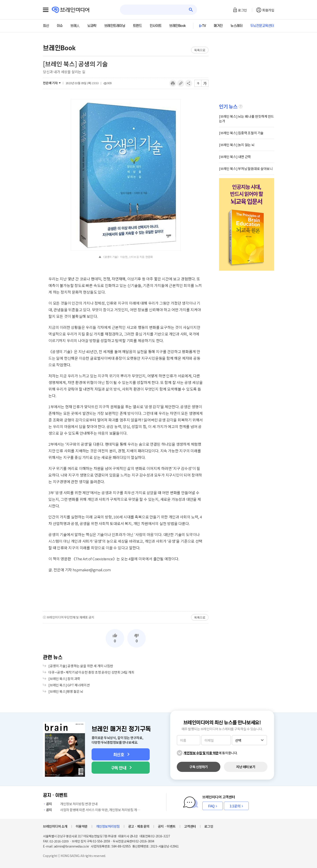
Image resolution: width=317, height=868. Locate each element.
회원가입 (268, 10)
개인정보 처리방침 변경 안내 (70, 804)
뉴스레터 (236, 26)
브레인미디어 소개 (55, 826)
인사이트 (156, 26)
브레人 (75, 26)
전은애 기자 (50, 83)
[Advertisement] (126, 592)
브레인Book (178, 26)
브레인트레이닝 (115, 26)
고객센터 (190, 826)
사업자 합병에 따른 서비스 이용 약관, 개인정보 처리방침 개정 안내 (92, 810)
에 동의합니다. (211, 753)
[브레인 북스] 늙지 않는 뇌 (237, 145)
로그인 (242, 10)
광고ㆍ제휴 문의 (139, 826)
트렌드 (137, 26)
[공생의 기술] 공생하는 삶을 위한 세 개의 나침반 (81, 666)
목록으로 (200, 50)
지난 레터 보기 (246, 767)
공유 (189, 83)
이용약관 (82, 826)
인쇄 (173, 83)
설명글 (241, 106)
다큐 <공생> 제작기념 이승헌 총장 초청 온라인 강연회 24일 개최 (91, 672)
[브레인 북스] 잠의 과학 (64, 679)
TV (204, 26)
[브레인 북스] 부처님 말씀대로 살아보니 (246, 169)
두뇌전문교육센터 (262, 26)
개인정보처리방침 (108, 826)
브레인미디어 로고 (71, 10)
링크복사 (181, 83)
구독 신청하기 (199, 767)
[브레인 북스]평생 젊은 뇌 (66, 691)
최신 (46, 26)
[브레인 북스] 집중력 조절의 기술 (241, 133)
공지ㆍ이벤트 (167, 826)
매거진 (218, 26)
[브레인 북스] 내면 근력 (235, 157)
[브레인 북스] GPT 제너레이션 (69, 685)
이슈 (60, 26)
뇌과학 (92, 26)
